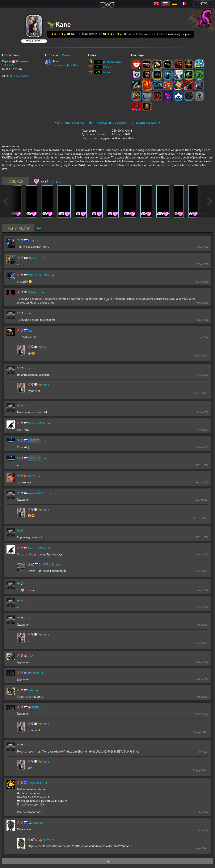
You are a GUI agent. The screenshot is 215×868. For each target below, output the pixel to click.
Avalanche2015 (38, 493)
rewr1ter (38, 823)
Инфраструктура (112, 62)
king (31, 240)
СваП (36, 258)
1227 (11, 65)
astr (31, 690)
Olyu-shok (36, 783)
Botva (32, 476)
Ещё (107, 861)
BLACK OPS (20, 76)
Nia (30, 331)
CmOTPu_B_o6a (49, 564)
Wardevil (34, 292)
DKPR (35, 673)
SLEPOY (35, 440)
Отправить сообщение (146, 122)
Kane (46, 347)
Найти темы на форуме (69, 122)
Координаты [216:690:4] (66, 65)
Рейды (107, 67)
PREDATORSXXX (39, 275)
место (56, 181)
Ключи (67, 55)
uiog (31, 656)
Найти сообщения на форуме (108, 122)
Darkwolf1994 (37, 423)
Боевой (107, 72)
